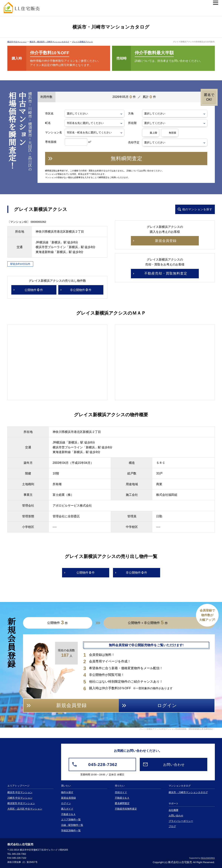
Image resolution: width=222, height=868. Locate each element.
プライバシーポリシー (181, 821)
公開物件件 (34, 290)
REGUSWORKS (208, 858)
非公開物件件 (81, 290)
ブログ (172, 826)
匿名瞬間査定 (122, 803)
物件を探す (67, 792)
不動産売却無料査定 (126, 809)
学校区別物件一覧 (71, 831)
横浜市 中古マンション (17, 42)
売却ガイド (121, 792)
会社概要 (174, 810)
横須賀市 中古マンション (21, 803)
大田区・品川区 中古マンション (25, 809)
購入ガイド (67, 809)
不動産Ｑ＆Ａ (68, 814)
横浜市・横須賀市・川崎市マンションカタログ (49, 42)
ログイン (66, 803)
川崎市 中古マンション (20, 798)
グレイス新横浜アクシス (82, 42)
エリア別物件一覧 (71, 820)
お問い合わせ (176, 816)
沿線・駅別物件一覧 (72, 825)
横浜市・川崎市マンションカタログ (188, 792)
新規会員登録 (68, 798)
